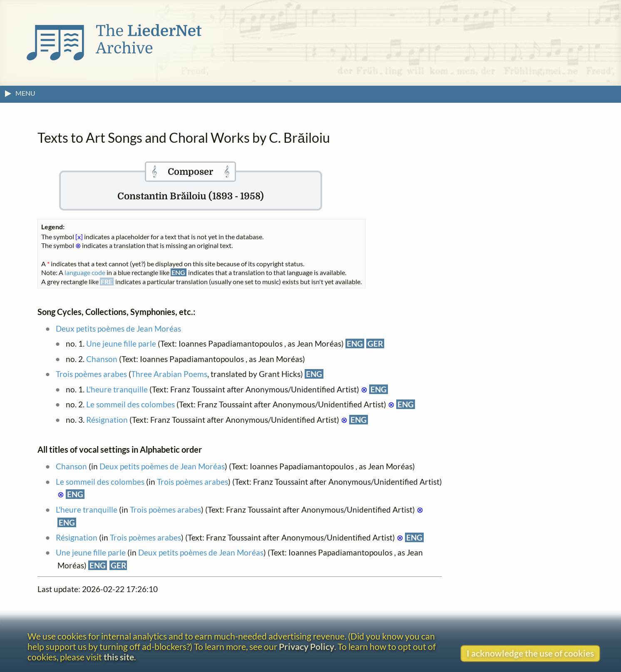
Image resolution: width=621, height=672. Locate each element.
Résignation (107, 420)
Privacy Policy (307, 646)
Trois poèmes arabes (91, 374)
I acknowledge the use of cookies (530, 653)
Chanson (102, 359)
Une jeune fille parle (121, 343)
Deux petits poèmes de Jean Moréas (118, 329)
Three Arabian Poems (169, 374)
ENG (355, 343)
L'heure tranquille (117, 389)
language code (85, 272)
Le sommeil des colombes (130, 404)
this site (119, 657)
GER (375, 343)
